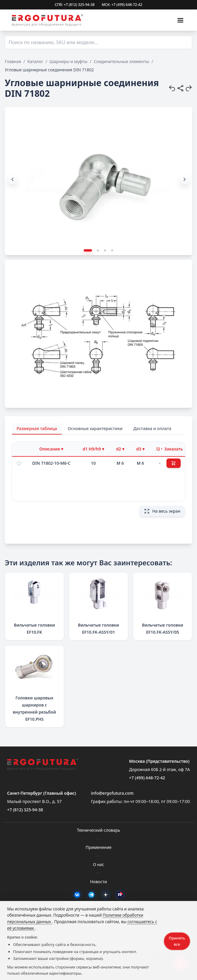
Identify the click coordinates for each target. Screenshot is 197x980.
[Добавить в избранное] (19, 463)
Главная (13, 61)
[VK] (77, 895)
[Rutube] (120, 895)
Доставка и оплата (152, 428)
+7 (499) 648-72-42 (147, 778)
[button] (185, 179)
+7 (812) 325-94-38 (25, 810)
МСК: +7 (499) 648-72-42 (122, 5)
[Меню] (180, 20)
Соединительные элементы (121, 61)
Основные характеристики (95, 428)
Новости (98, 882)
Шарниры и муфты (69, 61)
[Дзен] (106, 895)
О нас (99, 864)
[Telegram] (91, 895)
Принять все (177, 941)
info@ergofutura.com (112, 793)
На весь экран (162, 511)
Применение (98, 847)
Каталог (35, 61)
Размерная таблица (37, 428)
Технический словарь (99, 830)
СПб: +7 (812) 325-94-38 (75, 5)
